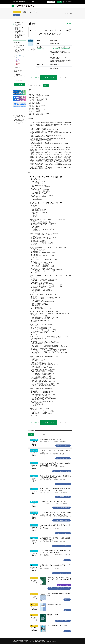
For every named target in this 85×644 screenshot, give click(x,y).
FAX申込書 (35, 78)
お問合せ (21, 642)
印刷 (69, 23)
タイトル (17, 73)
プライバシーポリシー (35, 642)
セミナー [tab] (38, 434)
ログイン (60, 2)
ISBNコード (18, 74)
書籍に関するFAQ (19, 32)
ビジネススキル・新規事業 (19, 60)
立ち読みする (31, 49)
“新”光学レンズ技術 (53, 615)
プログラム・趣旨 (19, 77)
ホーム (66, 14)
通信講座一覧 (18, 47)
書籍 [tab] (44, 434)
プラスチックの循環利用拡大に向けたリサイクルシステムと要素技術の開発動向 (59, 580)
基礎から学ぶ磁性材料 (54, 604)
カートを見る (68, 2)
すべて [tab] (46, 86)
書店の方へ (18, 25)
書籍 (71, 14)
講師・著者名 (18, 76)
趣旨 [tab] (36, 86)
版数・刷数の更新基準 (20, 36)
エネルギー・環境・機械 (19, 57)
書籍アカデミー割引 (20, 28)
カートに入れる (49, 78)
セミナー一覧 (18, 44)
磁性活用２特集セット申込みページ (51, 439)
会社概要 (15, 642)
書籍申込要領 (19, 23)
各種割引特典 (40, 49)
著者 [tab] (31, 86)
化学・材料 (18, 55)
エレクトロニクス (19, 54)
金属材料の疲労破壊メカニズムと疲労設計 (53, 501)
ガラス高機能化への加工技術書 (57, 625)
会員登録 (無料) (51, 2)
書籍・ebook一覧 (19, 46)
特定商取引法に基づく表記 (49, 642)
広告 (26, 642)
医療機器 (17, 63)
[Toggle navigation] (71, 6)
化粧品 (17, 65)
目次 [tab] (40, 86)
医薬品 (17, 62)
